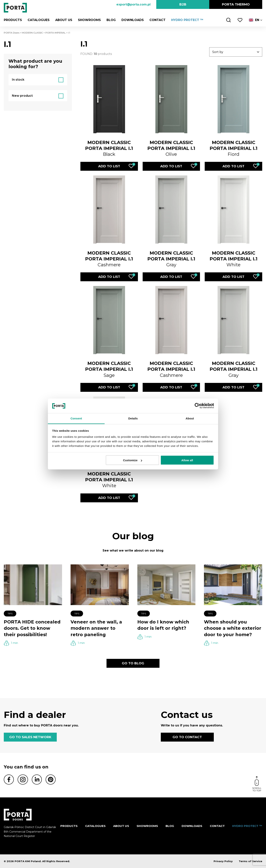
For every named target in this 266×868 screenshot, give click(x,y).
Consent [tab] (76, 418)
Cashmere (109, 259)
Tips (10, 614)
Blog (111, 20)
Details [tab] (133, 418)
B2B (183, 4)
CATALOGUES (39, 20)
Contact (157, 20)
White (234, 259)
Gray (171, 259)
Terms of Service (250, 861)
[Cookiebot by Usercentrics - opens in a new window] (197, 406)
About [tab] (190, 418)
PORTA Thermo (236, 4)
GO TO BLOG (133, 663)
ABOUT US (64, 20)
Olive (171, 148)
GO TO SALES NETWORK (30, 737)
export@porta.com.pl (133, 4)
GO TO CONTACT (187, 737)
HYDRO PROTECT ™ (187, 20)
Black (109, 148)
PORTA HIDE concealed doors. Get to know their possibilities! (32, 628)
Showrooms (89, 20)
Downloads (133, 20)
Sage (109, 369)
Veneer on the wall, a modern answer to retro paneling (96, 628)
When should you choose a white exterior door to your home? (233, 628)
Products (13, 20)
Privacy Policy (223, 861)
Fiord (234, 148)
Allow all (187, 460)
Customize (133, 460)
